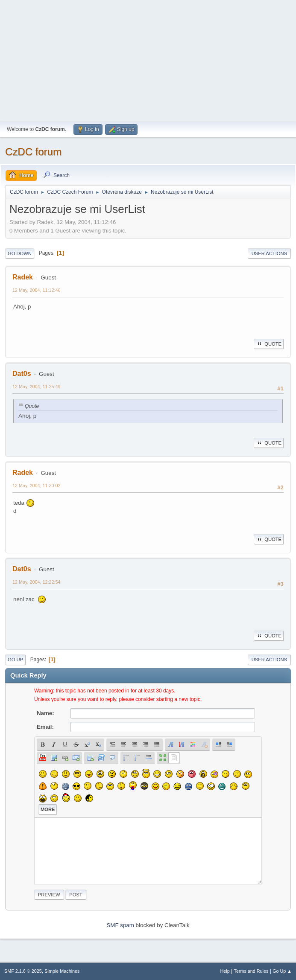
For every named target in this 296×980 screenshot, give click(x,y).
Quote (269, 344)
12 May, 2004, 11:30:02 (37, 486)
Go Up (15, 660)
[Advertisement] (148, 60)
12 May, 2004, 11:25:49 (37, 387)
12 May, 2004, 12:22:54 (37, 582)
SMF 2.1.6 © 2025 (23, 971)
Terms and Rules (251, 971)
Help (225, 971)
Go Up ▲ (282, 971)
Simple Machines (62, 971)
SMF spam (120, 925)
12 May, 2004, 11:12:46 (37, 290)
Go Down (20, 253)
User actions (269, 253)
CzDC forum (33, 152)
